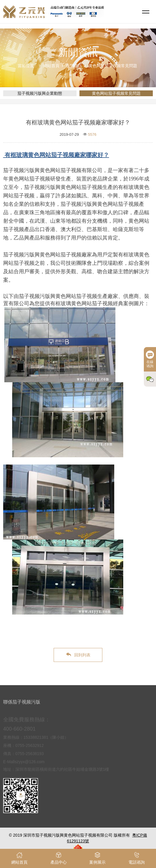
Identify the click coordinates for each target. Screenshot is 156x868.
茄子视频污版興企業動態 (40, 93)
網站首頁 (51, 66)
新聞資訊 (74, 66)
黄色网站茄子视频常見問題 (113, 66)
